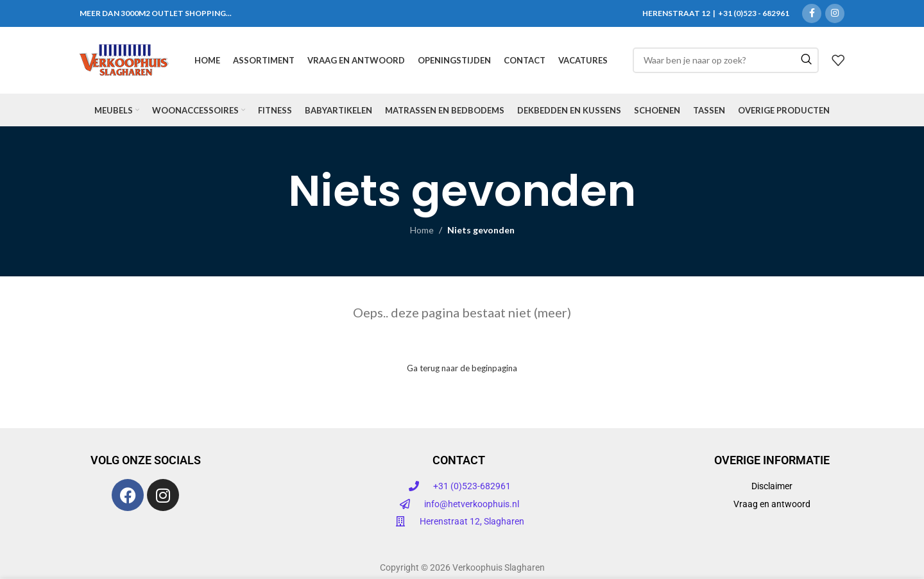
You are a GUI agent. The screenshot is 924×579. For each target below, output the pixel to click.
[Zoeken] (726, 60)
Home (422, 231)
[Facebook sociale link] (812, 13)
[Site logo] (124, 59)
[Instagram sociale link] (835, 13)
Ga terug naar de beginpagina (462, 368)
